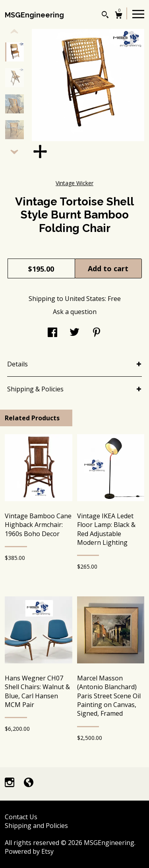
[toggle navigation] (138, 13)
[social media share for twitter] (74, 333)
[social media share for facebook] (52, 333)
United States (85, 299)
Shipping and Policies (36, 826)
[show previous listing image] (14, 32)
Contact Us (21, 817)
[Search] (105, 16)
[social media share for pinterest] (97, 333)
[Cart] (119, 16)
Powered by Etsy (29, 851)
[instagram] (10, 783)
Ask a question (75, 312)
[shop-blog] (29, 783)
